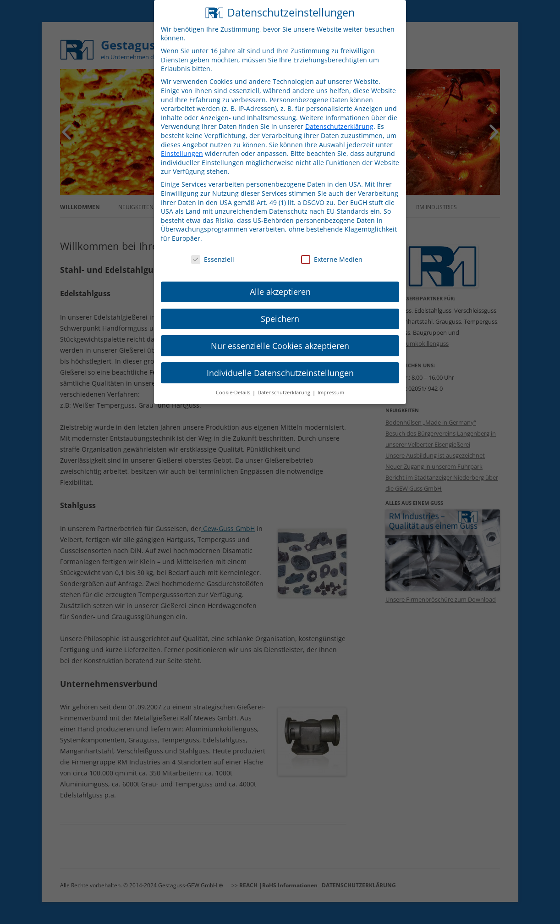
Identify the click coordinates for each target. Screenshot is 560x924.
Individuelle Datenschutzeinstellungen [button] (280, 363)
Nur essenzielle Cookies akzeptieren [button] (280, 336)
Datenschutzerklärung (339, 117)
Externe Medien (332, 249)
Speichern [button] (280, 309)
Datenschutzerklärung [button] (285, 383)
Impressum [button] (331, 383)
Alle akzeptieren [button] (280, 282)
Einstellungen (182, 144)
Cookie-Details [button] (234, 383)
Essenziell (213, 249)
